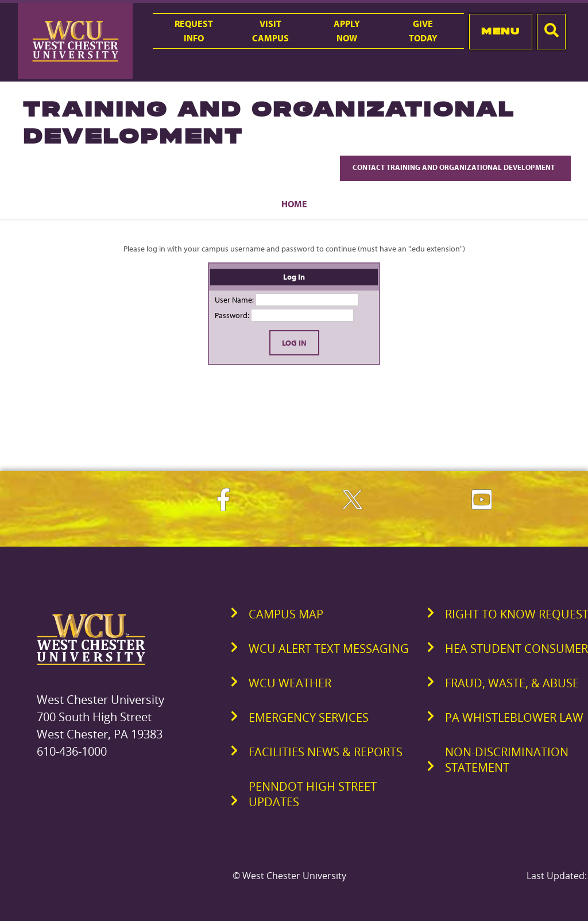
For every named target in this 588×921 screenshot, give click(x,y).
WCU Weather (290, 683)
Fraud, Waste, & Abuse (512, 683)
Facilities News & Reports (326, 752)
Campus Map (286, 614)
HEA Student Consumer (517, 649)
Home (294, 204)
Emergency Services (309, 717)
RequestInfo (194, 31)
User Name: (234, 300)
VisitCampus (270, 31)
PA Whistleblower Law (514, 717)
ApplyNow (347, 31)
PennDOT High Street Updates (313, 794)
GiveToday (423, 31)
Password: (232, 315)
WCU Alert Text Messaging (329, 649)
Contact (455, 167)
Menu (500, 31)
